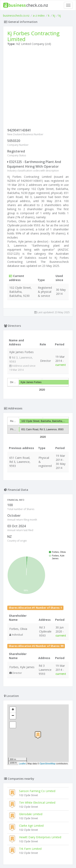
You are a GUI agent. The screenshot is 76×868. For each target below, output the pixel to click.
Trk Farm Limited (30, 849)
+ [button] (13, 710)
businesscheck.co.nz (16, 15)
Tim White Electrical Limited (37, 803)
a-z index (39, 15)
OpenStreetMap (48, 764)
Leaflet (22, 764)
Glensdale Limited (31, 814)
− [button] (13, 716)
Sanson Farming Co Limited (37, 791)
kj (54, 15)
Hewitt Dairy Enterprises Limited (40, 837)
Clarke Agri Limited (31, 826)
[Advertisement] (38, 88)
